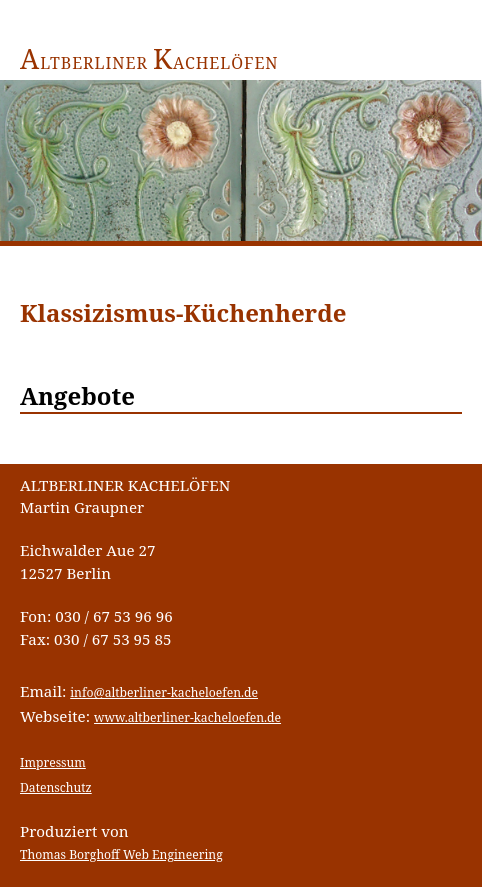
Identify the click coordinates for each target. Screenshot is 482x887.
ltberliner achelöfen (149, 63)
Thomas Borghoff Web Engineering (121, 854)
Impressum (53, 762)
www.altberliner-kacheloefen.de (187, 717)
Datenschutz (56, 787)
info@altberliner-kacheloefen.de (164, 692)
